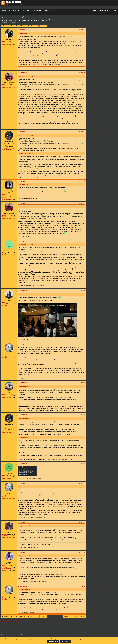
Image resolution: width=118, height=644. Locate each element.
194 (17, 26)
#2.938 (83, 522)
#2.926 (83, 30)
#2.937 (83, 483)
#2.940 (83, 586)
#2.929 (83, 181)
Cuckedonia (13, 570)
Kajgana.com (6, 11)
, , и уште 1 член (33, 518)
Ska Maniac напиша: (25, 185)
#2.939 (83, 552)
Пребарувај (14, 14)
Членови (46, 11)
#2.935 (83, 415)
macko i (5, 23)
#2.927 (83, 73)
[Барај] (113, 11)
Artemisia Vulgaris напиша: (27, 294)
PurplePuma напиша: (25, 76)
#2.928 (83, 132)
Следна (43, 26)
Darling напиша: (24, 590)
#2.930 (83, 203)
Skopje (14, 399)
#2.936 (83, 464)
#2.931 (83, 241)
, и (30, 127)
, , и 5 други (32, 479)
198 (31, 26)
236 (38, 26)
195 (21, 26)
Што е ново (25, 11)
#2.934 (83, 383)
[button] (30, 11)
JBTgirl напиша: (24, 386)
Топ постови (37, 11)
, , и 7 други (32, 286)
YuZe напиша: (23, 33)
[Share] (79, 30)
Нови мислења (5, 14)
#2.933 (83, 344)
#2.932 (83, 291)
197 (28, 26)
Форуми (16, 11)
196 (24, 26)
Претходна (6, 26)
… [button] (14, 26)
